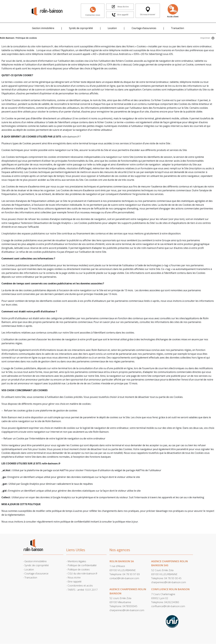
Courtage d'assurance (36, 573)
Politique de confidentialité (82, 565)
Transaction (177, 28)
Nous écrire (74, 577)
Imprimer (205, 38)
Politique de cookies (79, 569)
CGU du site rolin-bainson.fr (83, 573)
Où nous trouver (148, 11)
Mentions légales (77, 561)
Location (112, 28)
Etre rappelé (75, 581)
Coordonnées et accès (80, 585)
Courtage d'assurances (144, 28)
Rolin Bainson (7, 38)
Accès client (173, 11)
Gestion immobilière (43, 28)
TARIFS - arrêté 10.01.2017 (83, 590)
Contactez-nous (93, 11)
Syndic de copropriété (81, 28)
